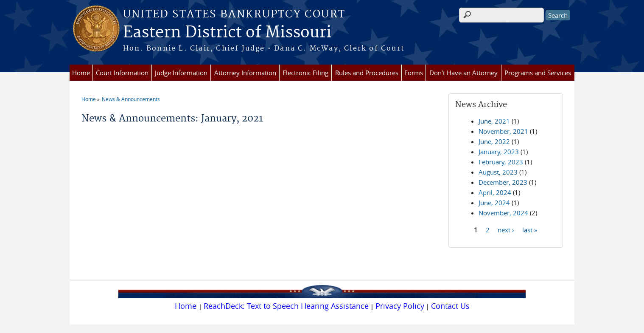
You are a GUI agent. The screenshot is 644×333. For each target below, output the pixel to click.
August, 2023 (498, 172)
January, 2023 (499, 152)
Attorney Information (245, 73)
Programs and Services (538, 73)
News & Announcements (131, 99)
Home (81, 73)
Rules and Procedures (367, 73)
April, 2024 (495, 192)
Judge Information (181, 73)
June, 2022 (494, 141)
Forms (414, 73)
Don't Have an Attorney (463, 73)
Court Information (122, 73)
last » (530, 229)
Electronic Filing (305, 73)
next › (506, 229)
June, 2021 (494, 121)
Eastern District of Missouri (227, 33)
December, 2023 (503, 182)
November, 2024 (503, 213)
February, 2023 (501, 162)
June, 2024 (494, 203)
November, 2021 (503, 131)
